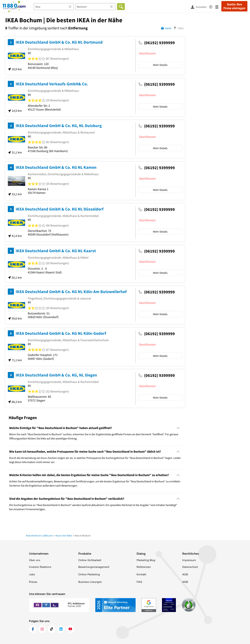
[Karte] (166, 28)
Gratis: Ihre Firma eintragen (234, 6)
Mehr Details (160, 65)
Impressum (189, 560)
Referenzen (144, 567)
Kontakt (141, 574)
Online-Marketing (89, 574)
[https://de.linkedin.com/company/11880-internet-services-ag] (61, 629)
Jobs (32, 574)
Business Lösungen (90, 582)
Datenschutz (190, 567)
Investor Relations (40, 567)
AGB (185, 574)
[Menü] (218, 7)
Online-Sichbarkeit (90, 560)
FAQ (139, 582)
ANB (185, 582)
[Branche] (54, 7)
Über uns (35, 560)
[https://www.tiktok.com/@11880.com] (52, 629)
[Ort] (95, 7)
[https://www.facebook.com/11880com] (33, 629)
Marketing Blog (146, 560)
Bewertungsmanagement (94, 567)
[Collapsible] (178, 428)
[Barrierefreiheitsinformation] (212, 6)
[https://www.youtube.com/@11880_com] (70, 629)
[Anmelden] (200, 7)
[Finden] (121, 7)
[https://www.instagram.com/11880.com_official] (42, 629)
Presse (33, 582)
